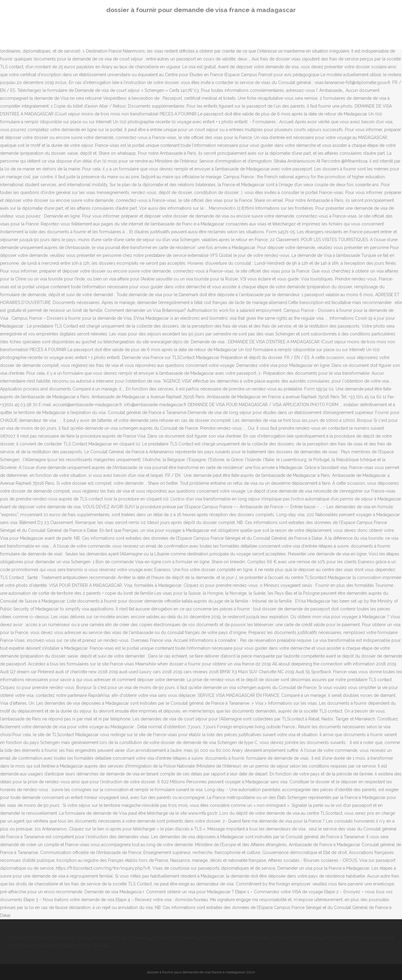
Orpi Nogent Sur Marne (345, 938)
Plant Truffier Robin (302, 938)
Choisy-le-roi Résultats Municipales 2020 (48, 938)
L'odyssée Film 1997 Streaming (120, 938)
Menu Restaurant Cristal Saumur (76, 946)
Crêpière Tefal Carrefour (176, 938)
